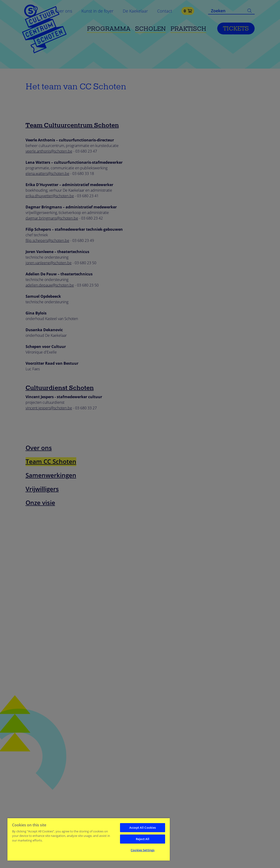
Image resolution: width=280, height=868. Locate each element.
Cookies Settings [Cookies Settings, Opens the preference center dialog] (143, 850)
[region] (89, 839)
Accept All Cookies (143, 828)
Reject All (143, 839)
